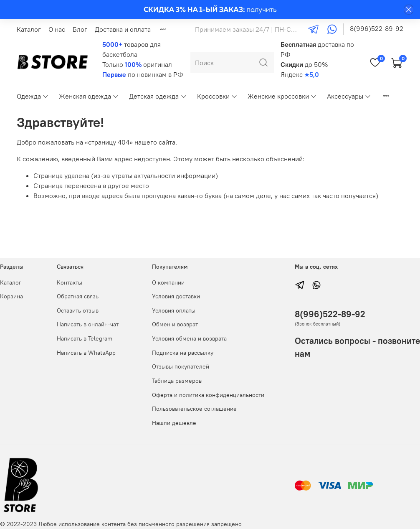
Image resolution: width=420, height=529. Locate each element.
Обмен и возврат (175, 324)
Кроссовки (217, 96)
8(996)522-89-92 (377, 28)
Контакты (70, 282)
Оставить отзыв (78, 310)
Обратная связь (78, 296)
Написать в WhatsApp (86, 353)
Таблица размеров (177, 381)
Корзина (11, 296)
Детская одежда (158, 96)
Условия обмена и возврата (189, 338)
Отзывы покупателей (181, 366)
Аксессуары (349, 96)
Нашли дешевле (174, 423)
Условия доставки (176, 296)
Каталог (29, 29)
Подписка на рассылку (183, 353)
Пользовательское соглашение (194, 409)
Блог (80, 29)
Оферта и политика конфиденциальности (208, 395)
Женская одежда (89, 96)
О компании (168, 282)
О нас (57, 29)
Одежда (33, 96)
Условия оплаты (174, 310)
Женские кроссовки (282, 96)
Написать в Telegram (85, 338)
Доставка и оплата (123, 29)
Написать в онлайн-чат (88, 324)
